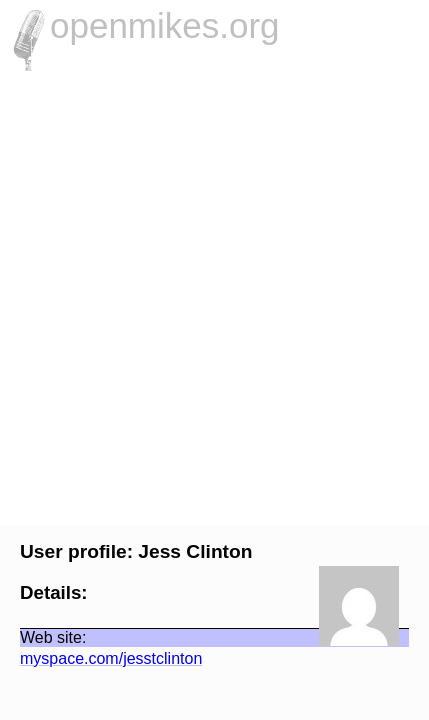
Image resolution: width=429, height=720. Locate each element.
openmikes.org (165, 25)
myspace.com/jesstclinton (101, 658)
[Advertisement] (214, 295)
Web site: (43, 637)
